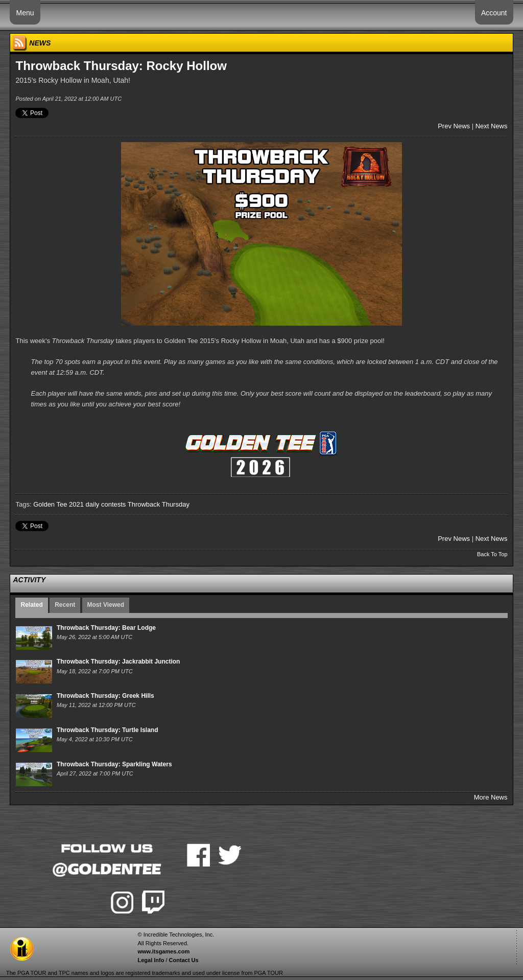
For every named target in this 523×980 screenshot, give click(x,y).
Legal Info (151, 960)
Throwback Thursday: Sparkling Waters (114, 764)
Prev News (454, 126)
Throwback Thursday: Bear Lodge (106, 628)
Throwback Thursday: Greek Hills (105, 696)
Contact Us (184, 960)
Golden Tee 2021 (58, 504)
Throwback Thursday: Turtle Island (107, 730)
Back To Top (492, 554)
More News (491, 797)
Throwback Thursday (159, 504)
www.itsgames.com (163, 951)
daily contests (106, 504)
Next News (492, 126)
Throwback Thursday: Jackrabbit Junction (118, 662)
